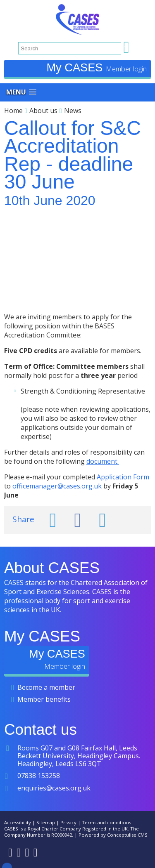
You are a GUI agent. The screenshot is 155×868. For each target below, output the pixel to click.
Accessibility (18, 822)
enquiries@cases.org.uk (54, 788)
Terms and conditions (106, 822)
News (73, 111)
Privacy (68, 822)
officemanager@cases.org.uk (57, 486)
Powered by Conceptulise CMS (113, 835)
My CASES (76, 67)
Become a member (46, 687)
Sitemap (46, 822)
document (103, 461)
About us (43, 111)
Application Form (123, 477)
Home (13, 111)
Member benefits (44, 699)
